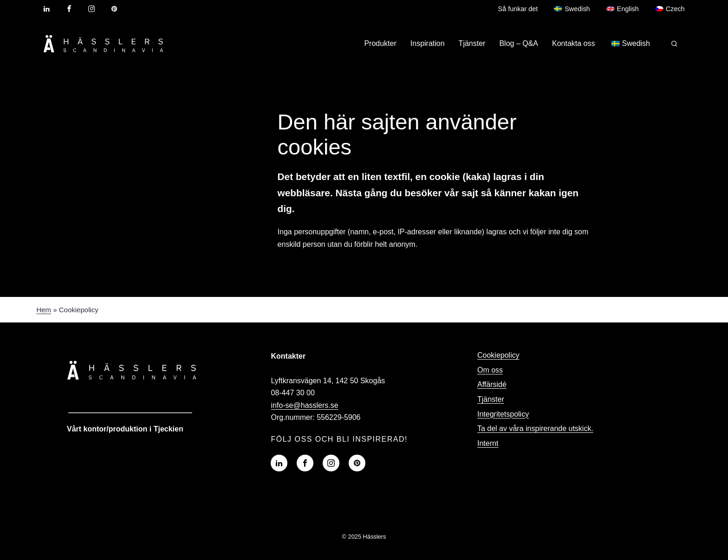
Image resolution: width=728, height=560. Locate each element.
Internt (488, 443)
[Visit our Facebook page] (69, 9)
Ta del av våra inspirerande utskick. (535, 428)
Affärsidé (492, 384)
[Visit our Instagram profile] (91, 9)
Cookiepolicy (498, 355)
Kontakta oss (574, 43)
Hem (44, 310)
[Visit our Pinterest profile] (114, 9)
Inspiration (428, 43)
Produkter (380, 43)
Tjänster (472, 43)
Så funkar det (518, 9)
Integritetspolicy (503, 414)
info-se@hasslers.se (304, 405)
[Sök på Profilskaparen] (674, 44)
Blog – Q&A (519, 43)
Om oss (490, 370)
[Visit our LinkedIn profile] (46, 9)
